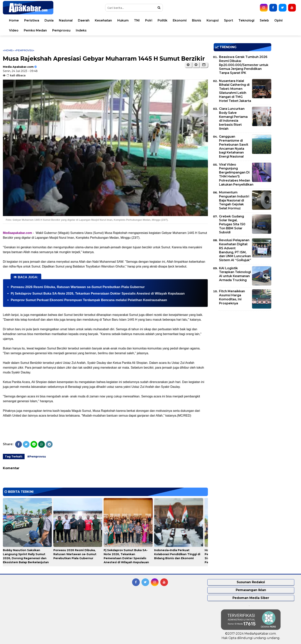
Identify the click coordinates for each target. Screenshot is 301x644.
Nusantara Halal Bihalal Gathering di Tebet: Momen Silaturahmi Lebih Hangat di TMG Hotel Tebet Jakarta (235, 91)
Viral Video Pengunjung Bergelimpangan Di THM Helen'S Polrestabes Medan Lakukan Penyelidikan (236, 175)
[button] (204, 65)
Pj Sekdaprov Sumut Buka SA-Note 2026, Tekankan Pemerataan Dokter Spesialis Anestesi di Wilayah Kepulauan (98, 294)
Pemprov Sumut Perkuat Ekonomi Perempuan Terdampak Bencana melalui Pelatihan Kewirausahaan (89, 300)
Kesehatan (103, 20)
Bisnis (197, 20)
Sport (229, 20)
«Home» (8, 50)
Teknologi (246, 20)
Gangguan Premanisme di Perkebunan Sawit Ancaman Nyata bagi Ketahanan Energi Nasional (234, 147)
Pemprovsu (61, 30)
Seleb (264, 20)
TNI (137, 20)
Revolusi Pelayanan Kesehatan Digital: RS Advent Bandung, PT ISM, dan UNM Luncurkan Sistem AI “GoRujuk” (235, 250)
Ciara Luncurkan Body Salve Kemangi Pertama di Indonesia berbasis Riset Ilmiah (233, 119)
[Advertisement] (242, 340)
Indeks (81, 30)
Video (14, 30)
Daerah (84, 20)
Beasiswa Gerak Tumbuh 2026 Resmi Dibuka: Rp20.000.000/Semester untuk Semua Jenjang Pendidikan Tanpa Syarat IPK (244, 65)
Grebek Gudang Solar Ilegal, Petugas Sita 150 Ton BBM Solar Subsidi (232, 224)
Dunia (49, 20)
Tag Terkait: (14, 457)
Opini (278, 20)
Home (14, 20)
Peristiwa (32, 20)
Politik (162, 20)
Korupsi (213, 20)
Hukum (123, 20)
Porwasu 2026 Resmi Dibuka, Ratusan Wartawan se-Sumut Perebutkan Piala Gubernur (78, 287)
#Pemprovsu (37, 457)
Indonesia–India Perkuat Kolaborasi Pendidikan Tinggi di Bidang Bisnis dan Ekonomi (177, 554)
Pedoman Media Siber (251, 598)
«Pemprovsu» (24, 50)
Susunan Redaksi (251, 582)
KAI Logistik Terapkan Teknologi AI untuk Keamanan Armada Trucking (235, 274)
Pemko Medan (35, 30)
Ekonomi (180, 20)
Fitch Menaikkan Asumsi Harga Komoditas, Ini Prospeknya (232, 297)
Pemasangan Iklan (251, 590)
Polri (149, 20)
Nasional (66, 20)
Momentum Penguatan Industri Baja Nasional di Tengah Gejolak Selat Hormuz (234, 200)
